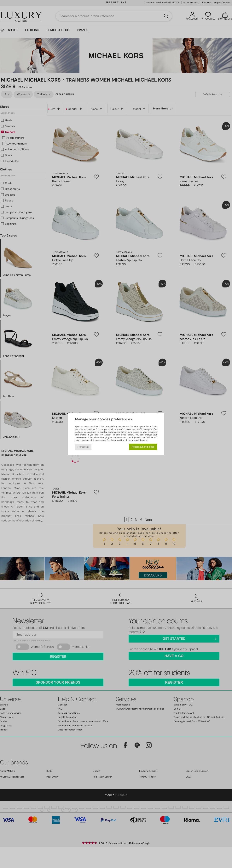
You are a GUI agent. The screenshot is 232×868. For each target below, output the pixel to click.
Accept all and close (143, 447)
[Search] (166, 16)
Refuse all (83, 447)
